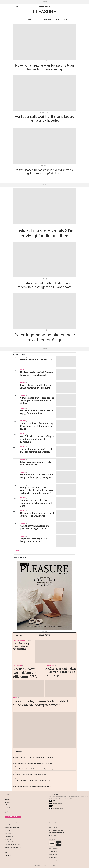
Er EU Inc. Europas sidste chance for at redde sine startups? (32, 780)
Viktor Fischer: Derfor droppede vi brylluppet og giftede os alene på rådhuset (37, 401)
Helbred (44, 226)
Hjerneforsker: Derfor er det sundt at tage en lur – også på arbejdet (37, 476)
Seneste (7, 802)
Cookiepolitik (9, 839)
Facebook (53, 857)
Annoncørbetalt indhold (56, 833)
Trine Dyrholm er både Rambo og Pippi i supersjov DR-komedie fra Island (36, 426)
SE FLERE (16, 551)
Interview (44, 112)
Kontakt (51, 825)
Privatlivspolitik (9, 842)
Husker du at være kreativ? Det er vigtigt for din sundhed (36, 412)
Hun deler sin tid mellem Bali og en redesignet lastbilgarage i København (37, 439)
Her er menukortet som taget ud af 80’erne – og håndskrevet (37, 514)
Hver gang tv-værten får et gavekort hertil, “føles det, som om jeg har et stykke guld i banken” (37, 490)
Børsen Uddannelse (11, 825)
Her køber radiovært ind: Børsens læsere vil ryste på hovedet (36, 374)
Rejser (66, 19)
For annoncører (9, 850)
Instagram (53, 854)
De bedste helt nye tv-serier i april (37, 359)
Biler (23, 19)
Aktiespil (7, 807)
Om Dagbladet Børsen (56, 830)
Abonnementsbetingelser (12, 844)
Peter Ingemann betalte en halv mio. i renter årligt (36, 463)
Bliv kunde (8, 855)
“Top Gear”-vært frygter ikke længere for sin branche (34, 540)
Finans (53, 801)
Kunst (43, 61)
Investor (7, 800)
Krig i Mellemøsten (19, 640)
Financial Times (56, 803)
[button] (17, 6)
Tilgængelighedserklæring (13, 847)
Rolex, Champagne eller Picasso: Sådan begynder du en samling (36, 386)
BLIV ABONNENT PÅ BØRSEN (13, 817)
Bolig (30, 19)
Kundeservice (9, 837)
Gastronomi (48, 19)
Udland (15, 698)
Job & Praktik (53, 827)
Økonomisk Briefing (57, 809)
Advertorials (53, 835)
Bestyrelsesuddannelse (12, 827)
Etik (6, 852)
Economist (54, 806)
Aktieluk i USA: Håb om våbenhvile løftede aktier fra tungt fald (33, 757)
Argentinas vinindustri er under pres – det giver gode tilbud (36, 527)
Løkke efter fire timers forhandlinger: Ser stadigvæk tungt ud (32, 786)
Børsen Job (8, 830)
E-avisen (9, 812)
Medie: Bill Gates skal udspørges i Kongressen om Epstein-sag (32, 763)
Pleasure (23, 357)
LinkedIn (53, 852)
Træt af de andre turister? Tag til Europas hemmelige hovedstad (36, 450)
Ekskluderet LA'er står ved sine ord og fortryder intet (29, 774)
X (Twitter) (53, 860)
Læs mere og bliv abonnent (65, 798)
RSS (6, 805)
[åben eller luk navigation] (14, 6)
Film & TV (38, 19)
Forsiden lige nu (17, 635)
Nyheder (7, 797)
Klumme (43, 166)
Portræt (58, 19)
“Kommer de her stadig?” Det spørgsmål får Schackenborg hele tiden (36, 503)
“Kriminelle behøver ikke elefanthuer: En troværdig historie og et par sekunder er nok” (40, 769)
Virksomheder (17, 665)
